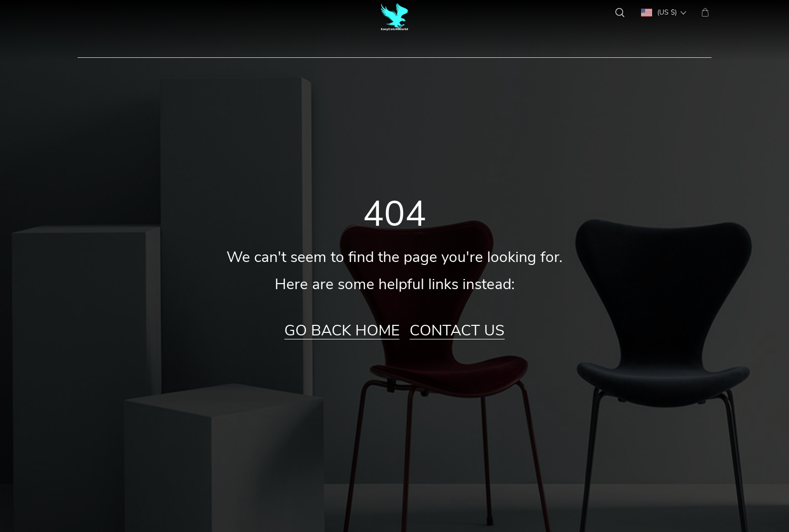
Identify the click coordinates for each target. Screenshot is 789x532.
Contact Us (457, 331)
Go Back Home (342, 331)
